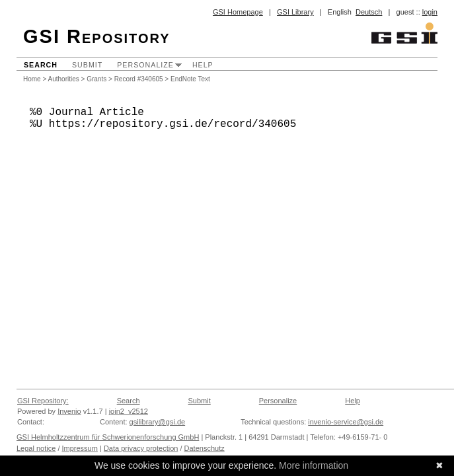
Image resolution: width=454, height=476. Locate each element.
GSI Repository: (43, 401)
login (430, 12)
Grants (96, 79)
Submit (87, 65)
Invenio (69, 411)
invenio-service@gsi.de (346, 422)
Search (41, 65)
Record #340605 (139, 79)
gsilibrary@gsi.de (158, 422)
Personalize (145, 65)
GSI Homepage (238, 12)
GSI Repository (97, 36)
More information (314, 465)
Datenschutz (205, 448)
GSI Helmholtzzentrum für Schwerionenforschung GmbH (108, 437)
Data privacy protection (141, 448)
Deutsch (369, 12)
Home (32, 79)
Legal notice (36, 448)
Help (203, 65)
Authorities (64, 79)
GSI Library (295, 12)
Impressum (80, 448)
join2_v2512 (129, 411)
